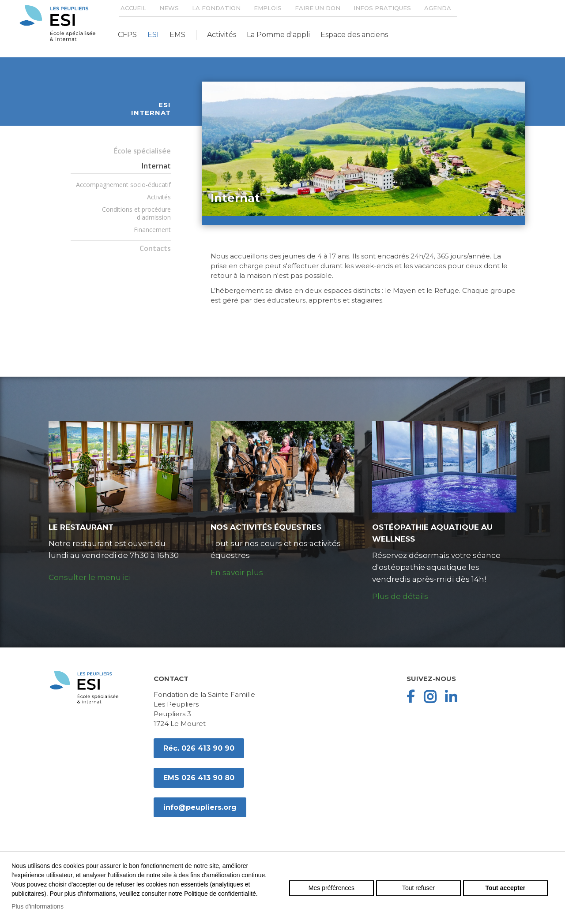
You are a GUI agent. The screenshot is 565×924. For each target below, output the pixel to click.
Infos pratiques (382, 8)
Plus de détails (400, 596)
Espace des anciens (354, 35)
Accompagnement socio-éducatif (123, 185)
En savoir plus (237, 572)
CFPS (127, 35)
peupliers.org (57, 23)
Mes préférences (331, 888)
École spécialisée (142, 151)
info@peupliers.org (200, 807)
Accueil (133, 8)
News (169, 8)
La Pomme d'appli (278, 35)
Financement (152, 230)
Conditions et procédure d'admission (136, 213)
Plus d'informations (38, 906)
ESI (153, 35)
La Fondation (216, 8)
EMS (177, 35)
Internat (156, 166)
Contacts (155, 248)
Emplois (268, 8)
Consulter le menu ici (90, 577)
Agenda (438, 8)
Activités (222, 35)
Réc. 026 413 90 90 (199, 748)
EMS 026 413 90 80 (199, 778)
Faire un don (318, 8)
